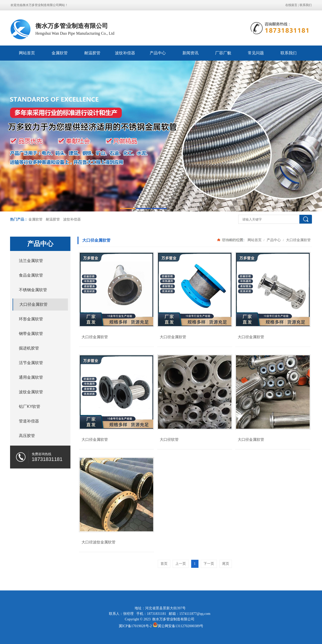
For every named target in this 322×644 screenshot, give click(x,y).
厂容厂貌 (223, 53)
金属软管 (60, 53)
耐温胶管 (92, 53)
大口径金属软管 (298, 240)
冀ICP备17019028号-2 (135, 626)
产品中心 (158, 53)
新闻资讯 (190, 53)
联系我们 (306, 5)
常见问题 (256, 53)
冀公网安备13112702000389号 (180, 626)
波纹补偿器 (125, 53)
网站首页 (27, 53)
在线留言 (291, 5)
